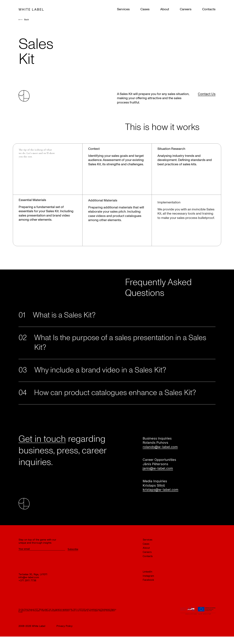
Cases (145, 9)
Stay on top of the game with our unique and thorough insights (37, 555)
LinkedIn (147, 585)
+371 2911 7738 (27, 594)
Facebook (148, 594)
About (165, 9)
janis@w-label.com (158, 482)
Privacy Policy (64, 640)
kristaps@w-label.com (161, 503)
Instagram (148, 590)
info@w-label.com (29, 591)
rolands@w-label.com (160, 461)
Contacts (209, 9)
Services (123, 9)
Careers (186, 9)
